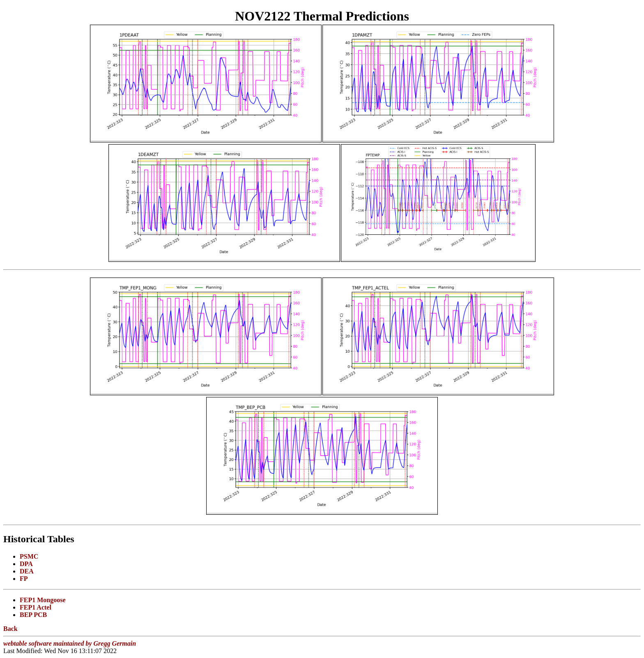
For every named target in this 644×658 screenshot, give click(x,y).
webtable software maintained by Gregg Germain (70, 643)
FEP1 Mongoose (43, 600)
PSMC (29, 556)
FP (24, 579)
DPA (26, 564)
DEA (27, 571)
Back (10, 629)
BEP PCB (33, 615)
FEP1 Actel (36, 607)
